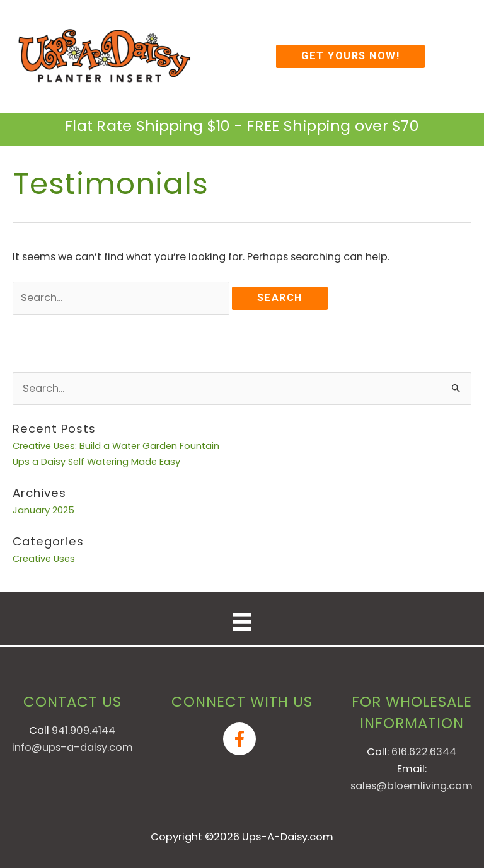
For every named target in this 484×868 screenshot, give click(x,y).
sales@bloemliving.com (412, 786)
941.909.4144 (84, 730)
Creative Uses (44, 559)
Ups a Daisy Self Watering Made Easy (96, 462)
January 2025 (43, 510)
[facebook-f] (242, 739)
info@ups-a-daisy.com (72, 747)
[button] (350, 56)
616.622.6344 (424, 752)
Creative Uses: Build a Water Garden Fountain (116, 446)
